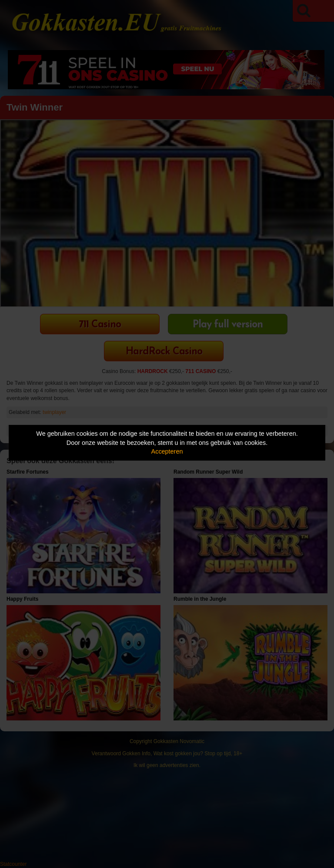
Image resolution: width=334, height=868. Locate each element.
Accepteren (167, 451)
